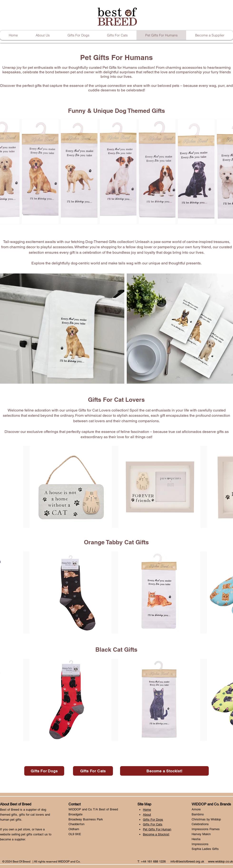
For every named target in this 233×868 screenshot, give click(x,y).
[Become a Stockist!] (164, 771)
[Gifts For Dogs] (44, 771)
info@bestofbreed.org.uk (187, 861)
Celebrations (200, 824)
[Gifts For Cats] (93, 771)
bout (148, 815)
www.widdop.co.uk (221, 861)
